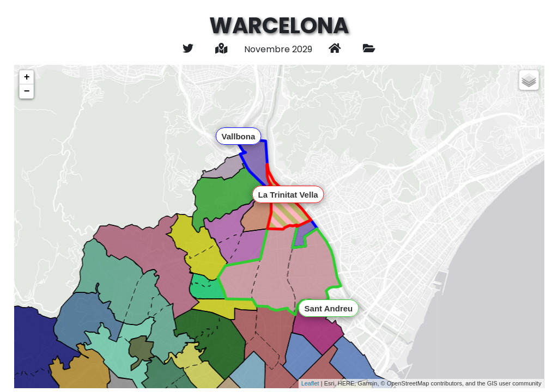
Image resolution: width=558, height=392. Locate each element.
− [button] (27, 91)
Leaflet (310, 383)
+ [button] (27, 77)
